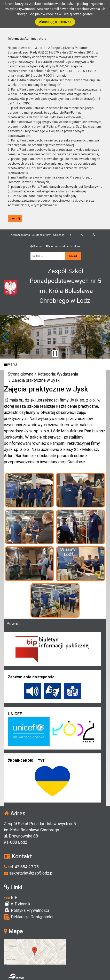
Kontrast (37, 246)
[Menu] (55, 364)
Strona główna (20, 235)
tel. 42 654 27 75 (21, 867)
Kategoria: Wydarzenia (58, 374)
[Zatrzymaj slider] (55, 353)
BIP (11, 898)
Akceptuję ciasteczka (55, 22)
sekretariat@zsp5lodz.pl (29, 873)
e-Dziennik (17, 904)
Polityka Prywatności (26, 910)
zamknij (15, 219)
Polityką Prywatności (20, 9)
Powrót (13, 624)
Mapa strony (42, 235)
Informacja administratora (63, 246)
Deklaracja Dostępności (29, 917)
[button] (6, 337)
